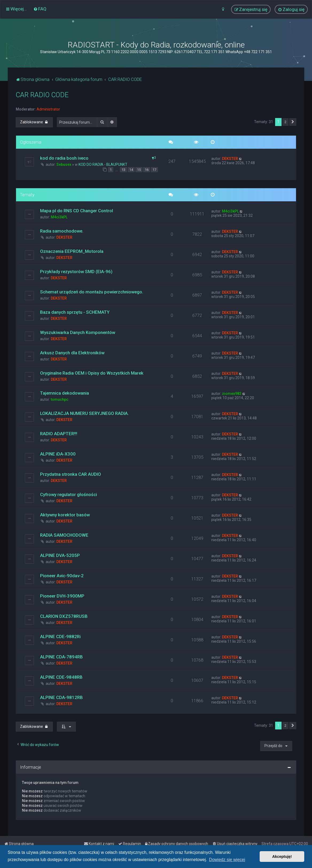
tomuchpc (60, 399)
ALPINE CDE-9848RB (61, 677)
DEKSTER (230, 159)
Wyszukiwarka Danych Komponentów (78, 332)
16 (147, 170)
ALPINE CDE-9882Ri (60, 637)
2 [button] (285, 122)
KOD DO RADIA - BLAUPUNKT (103, 164)
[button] (293, 122)
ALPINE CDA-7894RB (61, 657)
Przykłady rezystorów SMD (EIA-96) (76, 272)
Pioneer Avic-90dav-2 (62, 576)
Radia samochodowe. (62, 231)
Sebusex (64, 164)
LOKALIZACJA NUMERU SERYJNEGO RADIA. (84, 413)
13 (123, 170)
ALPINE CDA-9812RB (61, 697)
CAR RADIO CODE (42, 95)
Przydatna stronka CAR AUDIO (71, 474)
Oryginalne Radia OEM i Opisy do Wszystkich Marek (92, 373)
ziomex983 (232, 394)
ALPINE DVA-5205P (60, 555)
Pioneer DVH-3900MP (62, 596)
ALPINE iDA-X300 (58, 454)
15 (139, 170)
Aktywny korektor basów (65, 515)
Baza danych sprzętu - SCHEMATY (75, 312)
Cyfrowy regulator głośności (69, 494)
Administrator (48, 109)
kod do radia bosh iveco (64, 158)
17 (154, 170)
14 (131, 170)
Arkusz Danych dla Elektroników (72, 353)
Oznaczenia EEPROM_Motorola (72, 251)
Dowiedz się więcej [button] (227, 860)
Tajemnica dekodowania (65, 393)
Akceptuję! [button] (282, 857)
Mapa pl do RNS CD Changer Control (77, 211)
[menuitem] (40, 9)
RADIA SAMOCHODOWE (64, 535)
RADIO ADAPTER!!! (59, 434)
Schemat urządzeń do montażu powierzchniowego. (92, 292)
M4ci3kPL (59, 217)
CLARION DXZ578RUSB (64, 616)
